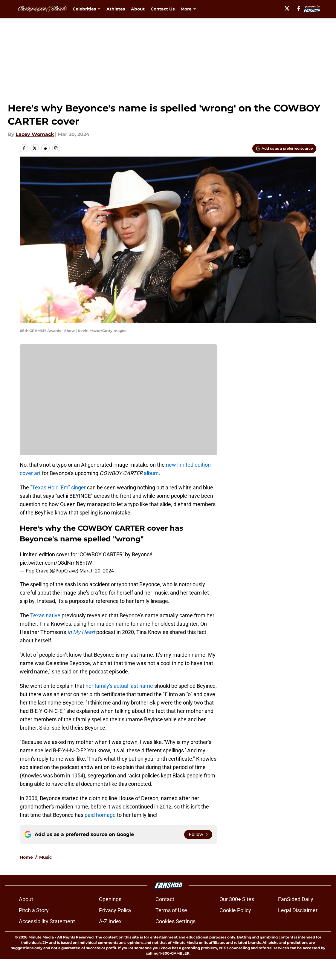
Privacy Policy (115, 931)
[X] (294, 8)
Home (26, 878)
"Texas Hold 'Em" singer (58, 487)
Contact (165, 920)
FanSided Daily (296, 920)
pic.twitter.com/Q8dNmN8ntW (56, 563)
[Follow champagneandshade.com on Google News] (198, 834)
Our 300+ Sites (237, 920)
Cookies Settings (175, 942)
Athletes (116, 9)
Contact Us (163, 9)
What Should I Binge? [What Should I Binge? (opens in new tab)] (205, 9)
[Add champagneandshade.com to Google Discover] (284, 148)
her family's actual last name (119, 686)
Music (45, 878)
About (138, 9)
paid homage (100, 815)
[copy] (56, 148)
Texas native (45, 615)
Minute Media (41, 958)
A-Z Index (110, 942)
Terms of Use (171, 931)
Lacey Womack (35, 134)
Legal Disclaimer (298, 931)
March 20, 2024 (97, 571)
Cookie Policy (235, 931)
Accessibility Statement (47, 942)
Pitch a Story (34, 931)
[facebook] (306, 8)
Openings (110, 920)
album (151, 473)
